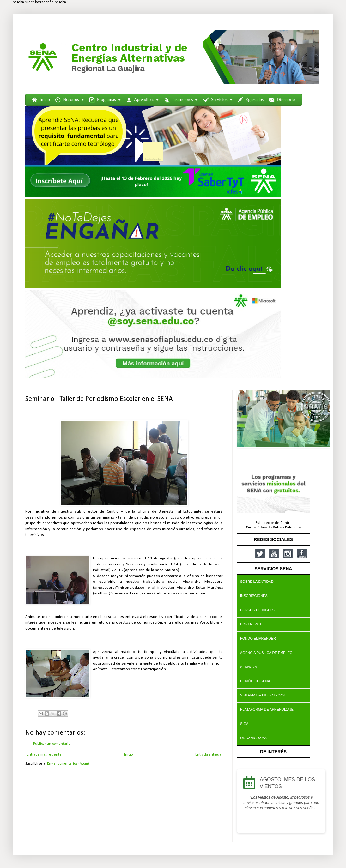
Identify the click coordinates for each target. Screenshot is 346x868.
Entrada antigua (208, 755)
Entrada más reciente (44, 755)
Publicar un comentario (52, 744)
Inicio (128, 755)
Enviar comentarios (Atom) (68, 764)
